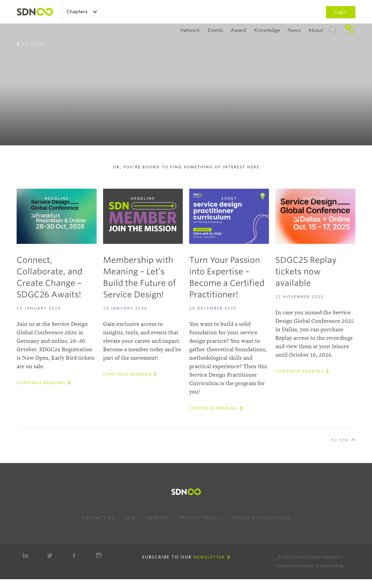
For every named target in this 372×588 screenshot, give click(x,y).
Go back (33, 44)
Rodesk (307, 566)
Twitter (50, 555)
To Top (340, 440)
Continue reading (41, 383)
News (294, 30)
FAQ (131, 518)
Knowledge (267, 30)
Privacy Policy (200, 518)
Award (238, 30)
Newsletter (209, 557)
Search (333, 30)
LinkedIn (25, 555)
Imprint (157, 518)
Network (190, 30)
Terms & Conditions (261, 518)
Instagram (99, 555)
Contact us (98, 518)
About (316, 30)
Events (216, 30)
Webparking (331, 566)
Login (341, 12)
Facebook (74, 555)
